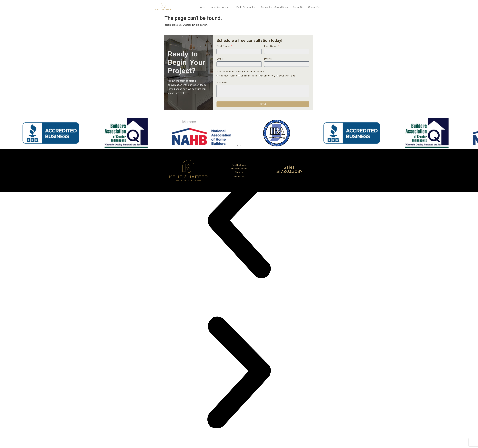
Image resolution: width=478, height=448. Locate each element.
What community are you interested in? (240, 72)
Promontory (268, 76)
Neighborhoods (221, 7)
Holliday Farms (228, 76)
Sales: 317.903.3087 (290, 169)
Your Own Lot (287, 76)
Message (222, 82)
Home (202, 7)
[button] (238, 145)
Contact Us (314, 7)
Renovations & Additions (274, 7)
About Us (298, 7)
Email (220, 59)
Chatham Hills (249, 76)
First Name (224, 46)
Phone (268, 59)
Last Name (271, 46)
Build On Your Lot (246, 7)
